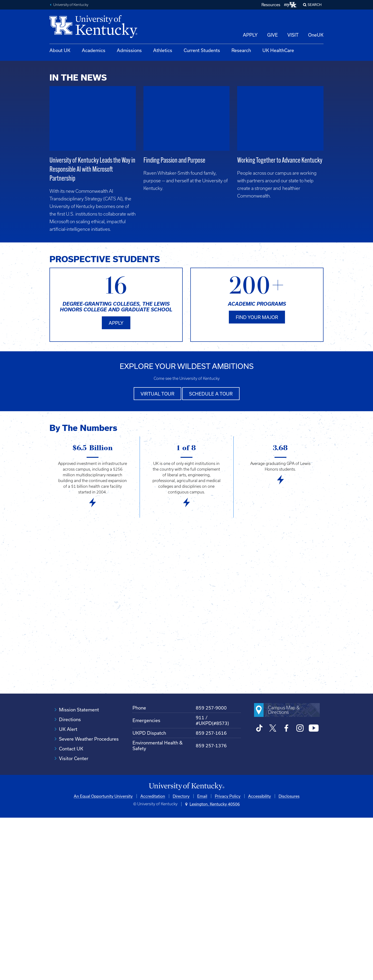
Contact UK (71, 911)
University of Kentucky (71, 5)
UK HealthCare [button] (278, 50)
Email (202, 958)
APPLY (250, 35)
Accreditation (153, 958)
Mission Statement (79, 872)
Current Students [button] (202, 50)
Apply (116, 486)
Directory (181, 958)
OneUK (316, 35)
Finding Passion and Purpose (174, 324)
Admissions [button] (129, 50)
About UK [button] (60, 50)
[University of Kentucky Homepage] (186, 949)
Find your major (257, 480)
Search (315, 5)
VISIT (293, 35)
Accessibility (260, 958)
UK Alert (68, 891)
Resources (271, 5)
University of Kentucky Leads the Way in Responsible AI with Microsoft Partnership (92, 333)
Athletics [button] (163, 50)
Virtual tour (157, 556)
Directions (70, 882)
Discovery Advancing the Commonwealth (285, 214)
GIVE (272, 35)
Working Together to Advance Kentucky (280, 324)
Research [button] (241, 50)
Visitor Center (74, 921)
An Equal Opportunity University (103, 958)
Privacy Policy (228, 958)
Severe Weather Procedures (89, 901)
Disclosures (289, 958)
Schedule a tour (211, 556)
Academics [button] (94, 50)
